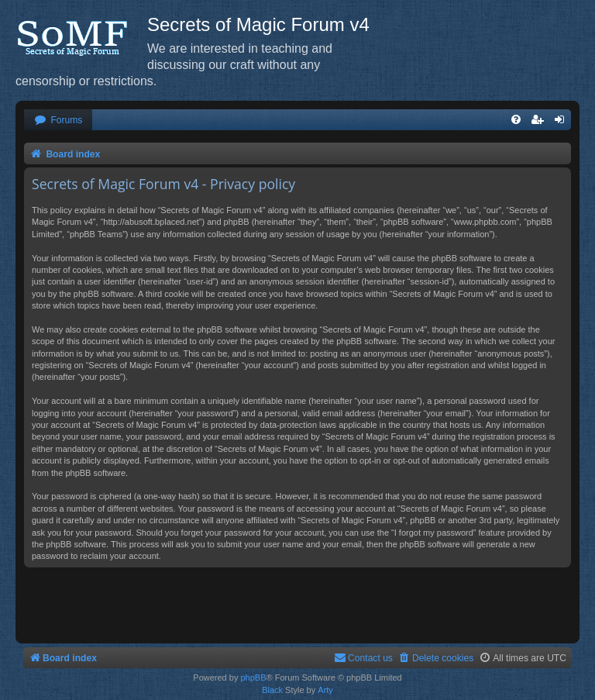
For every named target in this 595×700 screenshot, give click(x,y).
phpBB (253, 678)
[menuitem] (58, 121)
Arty (325, 690)
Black (272, 690)
